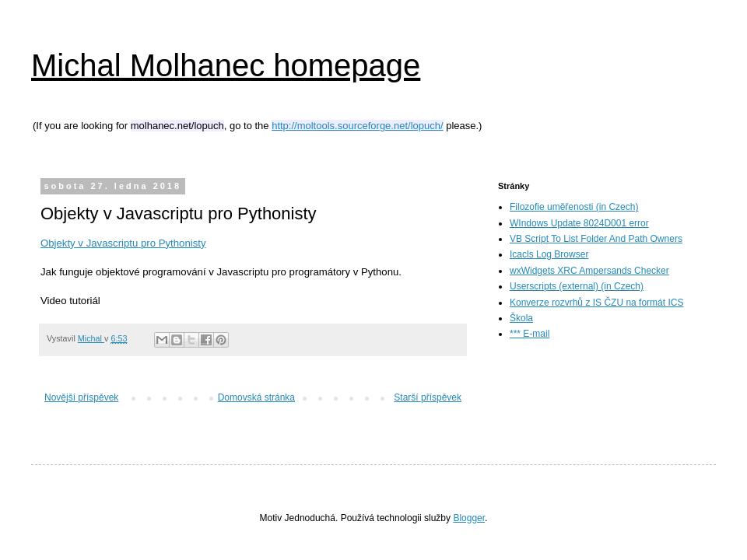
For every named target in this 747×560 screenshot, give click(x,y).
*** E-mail (530, 334)
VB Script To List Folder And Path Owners (596, 239)
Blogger (469, 518)
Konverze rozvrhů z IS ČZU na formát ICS (596, 303)
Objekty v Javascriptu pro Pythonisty (123, 243)
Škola (521, 318)
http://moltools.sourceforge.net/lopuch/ (357, 126)
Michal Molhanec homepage (226, 65)
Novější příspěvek (81, 397)
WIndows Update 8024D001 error (579, 223)
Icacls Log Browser (549, 254)
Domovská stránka (256, 397)
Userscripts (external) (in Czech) (577, 286)
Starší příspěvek (428, 397)
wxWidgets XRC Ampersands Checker (589, 271)
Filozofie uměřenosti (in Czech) (574, 207)
